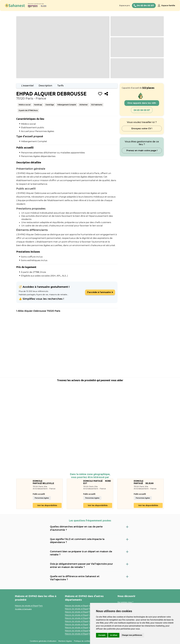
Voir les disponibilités (47, 505)
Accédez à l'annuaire (23, 609)
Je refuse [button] (114, 635)
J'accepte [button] (102, 635)
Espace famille (168, 5)
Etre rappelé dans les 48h (142, 103)
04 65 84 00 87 (142, 110)
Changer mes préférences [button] (132, 635)
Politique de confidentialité (85, 641)
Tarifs (60, 86)
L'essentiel (27, 86)
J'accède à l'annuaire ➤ (100, 292)
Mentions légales (65, 641)
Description (45, 86)
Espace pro (125, 5)
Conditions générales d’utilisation (43, 641)
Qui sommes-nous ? (125, 602)
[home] (15, 5)
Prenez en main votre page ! (142, 150)
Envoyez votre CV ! (142, 128)
